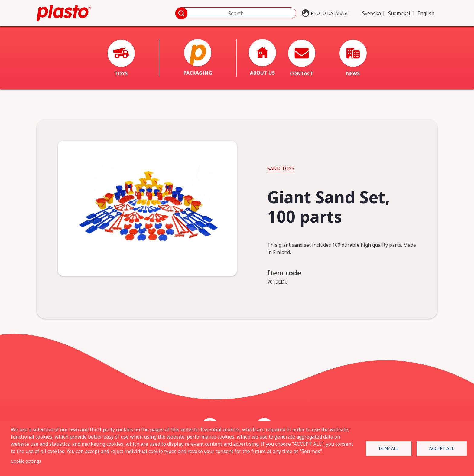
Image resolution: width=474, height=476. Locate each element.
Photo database (330, 13)
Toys (121, 58)
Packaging (198, 58)
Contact (302, 58)
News (353, 58)
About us (262, 58)
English (426, 13)
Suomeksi (399, 13)
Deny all (389, 448)
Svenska (372, 13)
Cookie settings (26, 461)
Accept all (442, 448)
